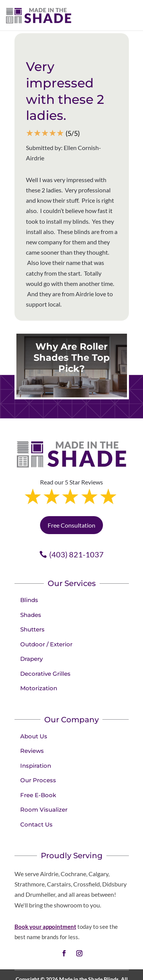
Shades (31, 582)
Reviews (32, 718)
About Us (34, 704)
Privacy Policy (73, 956)
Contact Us (36, 792)
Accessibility (60, 966)
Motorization (39, 656)
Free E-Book (38, 763)
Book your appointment (45, 894)
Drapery (31, 626)
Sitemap (89, 966)
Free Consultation (71, 493)
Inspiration (36, 733)
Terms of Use (109, 956)
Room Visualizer (44, 777)
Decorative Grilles (45, 641)
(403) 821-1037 (76, 522)
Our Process (38, 748)
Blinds (29, 567)
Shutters (32, 597)
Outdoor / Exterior (46, 612)
